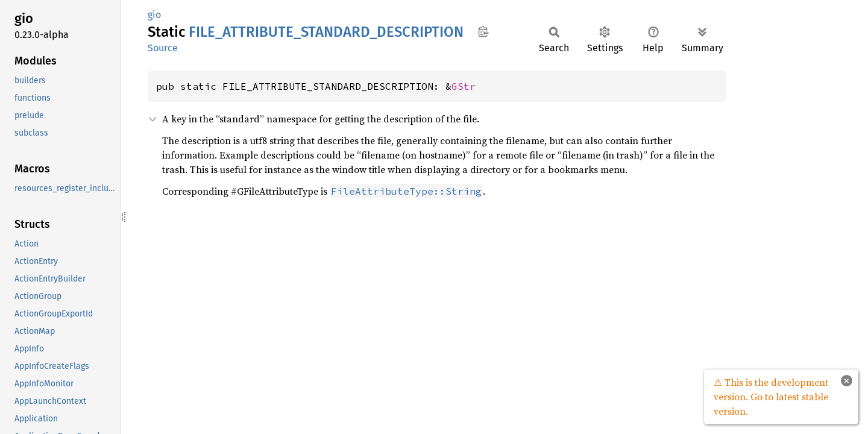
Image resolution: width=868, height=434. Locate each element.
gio (154, 15)
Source (163, 48)
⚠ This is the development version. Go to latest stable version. (771, 397)
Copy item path (483, 31)
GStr (464, 86)
